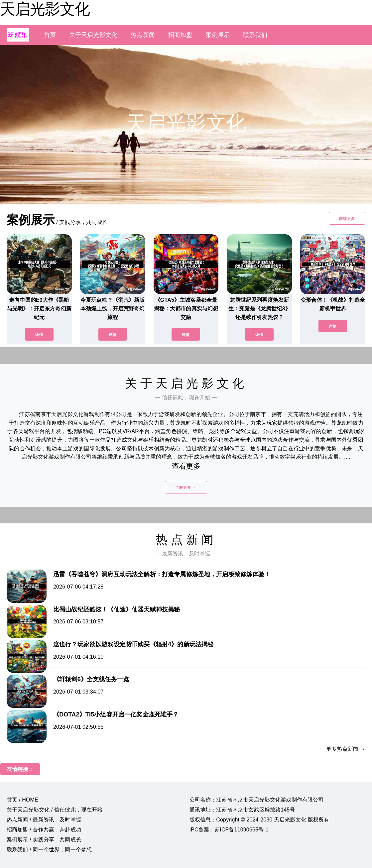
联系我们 (255, 35)
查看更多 (186, 466)
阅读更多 (347, 219)
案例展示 (218, 35)
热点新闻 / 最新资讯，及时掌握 (44, 820)
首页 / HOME (22, 800)
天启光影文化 (45, 9)
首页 (50, 35)
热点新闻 (143, 35)
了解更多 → (186, 488)
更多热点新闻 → (346, 749)
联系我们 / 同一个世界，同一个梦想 (49, 850)
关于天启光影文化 (93, 35)
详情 (39, 335)
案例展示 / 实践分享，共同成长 (44, 840)
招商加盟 (180, 35)
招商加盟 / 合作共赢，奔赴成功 (44, 830)
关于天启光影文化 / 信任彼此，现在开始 (55, 810)
